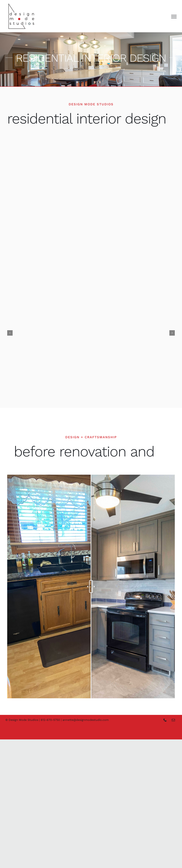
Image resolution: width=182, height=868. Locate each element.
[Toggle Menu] (174, 17)
